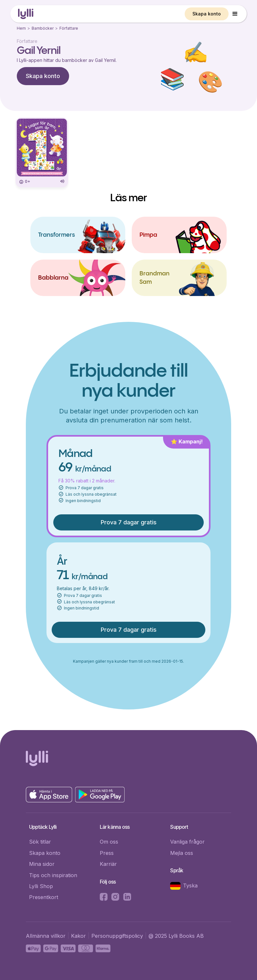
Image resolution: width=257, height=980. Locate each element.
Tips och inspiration (53, 875)
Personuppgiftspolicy (117, 936)
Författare (69, 28)
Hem (21, 28)
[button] (235, 14)
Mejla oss (182, 853)
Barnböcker (43, 28)
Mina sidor (42, 864)
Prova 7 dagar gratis (129, 522)
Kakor (78, 936)
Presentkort (44, 897)
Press (107, 853)
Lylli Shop (41, 886)
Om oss (109, 842)
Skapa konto (207, 14)
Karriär (108, 864)
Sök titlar (40, 842)
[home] (26, 14)
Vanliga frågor (187, 842)
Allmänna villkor (46, 936)
